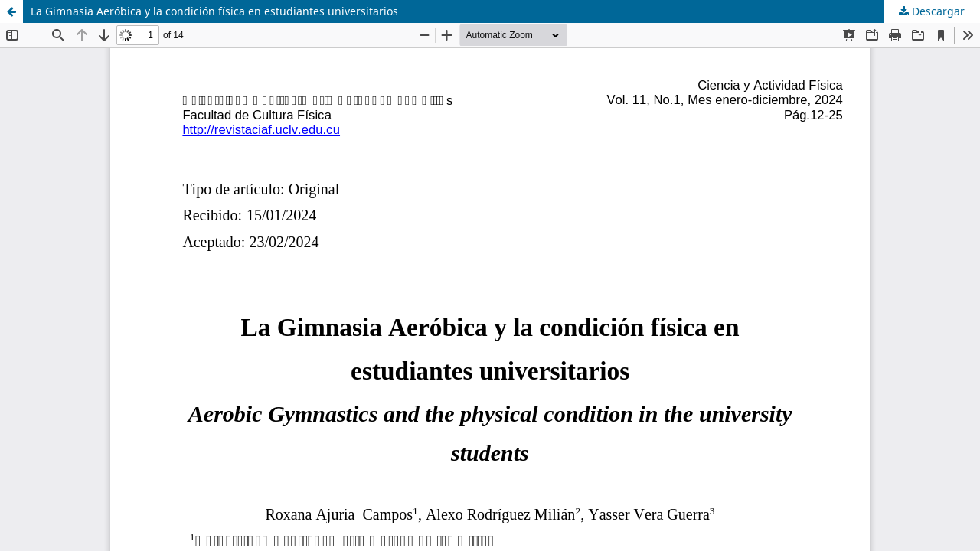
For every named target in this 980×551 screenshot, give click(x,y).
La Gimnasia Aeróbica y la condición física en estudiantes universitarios (214, 11)
